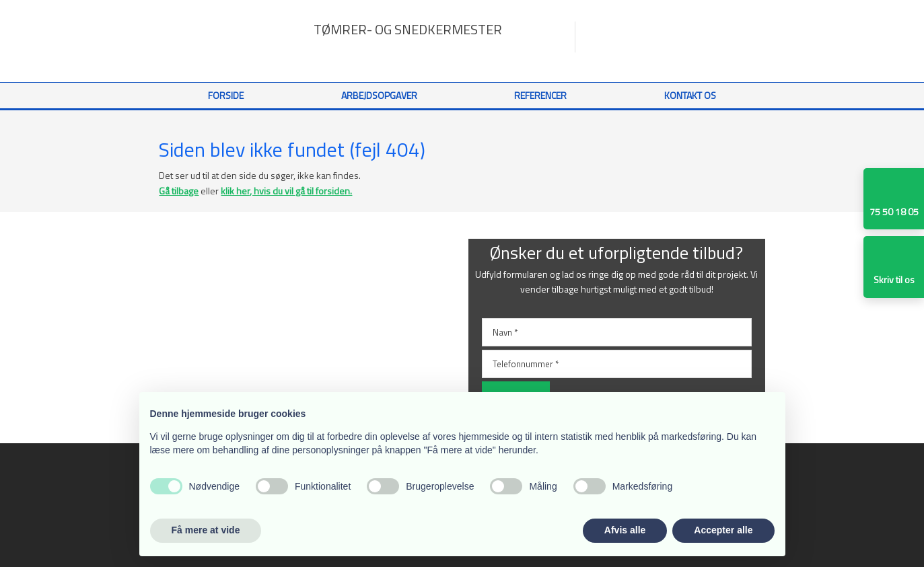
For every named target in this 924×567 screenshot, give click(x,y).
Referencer (540, 95)
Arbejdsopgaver (379, 95)
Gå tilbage (179, 191)
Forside (226, 95)
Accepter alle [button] (723, 530)
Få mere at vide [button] (206, 530)
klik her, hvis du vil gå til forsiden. (286, 191)
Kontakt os (690, 95)
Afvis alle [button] (625, 530)
